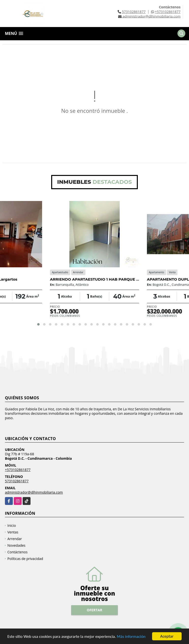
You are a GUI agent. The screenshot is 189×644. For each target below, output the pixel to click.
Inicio (12, 525)
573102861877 (134, 12)
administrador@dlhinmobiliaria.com (34, 492)
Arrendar (15, 539)
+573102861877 (168, 12)
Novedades (16, 545)
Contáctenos (17, 552)
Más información (131, 637)
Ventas (13, 532)
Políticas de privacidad (25, 559)
